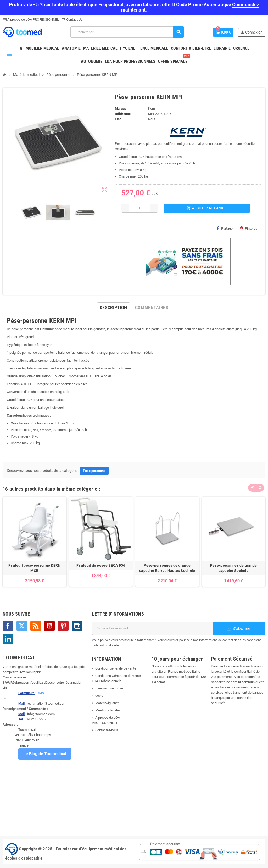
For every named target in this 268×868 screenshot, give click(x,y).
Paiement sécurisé (109, 688)
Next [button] (260, 488)
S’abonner (239, 628)
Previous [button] (252, 488)
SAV (41, 693)
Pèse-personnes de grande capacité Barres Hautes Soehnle (167, 568)
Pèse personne (94, 471)
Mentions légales (108, 710)
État (118, 119)
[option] (35, 542)
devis (99, 696)
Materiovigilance (107, 703)
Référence (123, 114)
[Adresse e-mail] (153, 628)
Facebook (8, 626)
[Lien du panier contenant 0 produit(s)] (223, 32)
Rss (36, 626)
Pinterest (249, 228)
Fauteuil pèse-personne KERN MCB (35, 568)
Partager (225, 228)
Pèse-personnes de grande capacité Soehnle (234, 568)
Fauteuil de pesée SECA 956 (101, 565)
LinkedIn (8, 639)
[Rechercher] (127, 32)
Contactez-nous (107, 730)
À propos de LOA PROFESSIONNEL (33, 20)
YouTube (49, 626)
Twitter (22, 626)
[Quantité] (140, 208)
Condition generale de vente (116, 668)
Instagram (77, 626)
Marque (121, 109)
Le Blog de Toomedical (45, 754)
